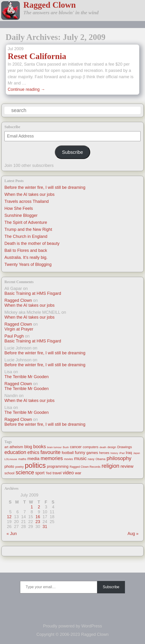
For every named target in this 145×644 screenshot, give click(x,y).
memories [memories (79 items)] (52, 458)
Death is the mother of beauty (32, 243)
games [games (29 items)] (92, 453)
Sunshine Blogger (21, 215)
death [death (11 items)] (103, 447)
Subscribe (72, 152)
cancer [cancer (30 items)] (76, 447)
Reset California (37, 56)
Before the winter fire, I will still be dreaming (45, 187)
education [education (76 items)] (15, 452)
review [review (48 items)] (127, 466)
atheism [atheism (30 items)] (16, 447)
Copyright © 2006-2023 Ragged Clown (72, 634)
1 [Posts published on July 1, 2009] (32, 507)
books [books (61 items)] (40, 447)
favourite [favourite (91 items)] (51, 452)
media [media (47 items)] (34, 459)
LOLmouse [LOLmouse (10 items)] (11, 459)
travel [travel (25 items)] (57, 473)
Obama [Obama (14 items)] (100, 459)
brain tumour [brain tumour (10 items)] (54, 447)
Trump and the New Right (28, 229)
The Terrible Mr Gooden (27, 377)
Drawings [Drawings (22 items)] (125, 447)
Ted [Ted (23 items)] (49, 473)
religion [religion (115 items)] (110, 466)
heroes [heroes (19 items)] (104, 453)
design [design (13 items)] (112, 447)
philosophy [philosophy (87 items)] (119, 458)
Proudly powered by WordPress (73, 626)
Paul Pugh (14, 336)
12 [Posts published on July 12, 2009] (9, 517)
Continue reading (26, 89)
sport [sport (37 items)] (40, 473)
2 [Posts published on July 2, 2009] (39, 507)
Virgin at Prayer (19, 329)
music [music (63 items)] (80, 458)
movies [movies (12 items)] (69, 459)
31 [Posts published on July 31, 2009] (45, 527)
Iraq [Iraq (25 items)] (129, 453)
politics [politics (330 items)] (35, 465)
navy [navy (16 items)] (91, 459)
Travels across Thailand (27, 201)
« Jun (12, 534)
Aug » (133, 534)
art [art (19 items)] (6, 447)
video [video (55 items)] (68, 473)
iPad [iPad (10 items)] (122, 453)
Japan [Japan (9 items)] (136, 453)
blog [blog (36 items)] (28, 447)
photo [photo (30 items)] (9, 466)
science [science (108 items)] (25, 472)
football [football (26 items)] (68, 453)
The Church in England (26, 236)
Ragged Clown (50, 5)
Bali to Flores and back (26, 250)
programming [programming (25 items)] (58, 466)
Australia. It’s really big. (26, 257)
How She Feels (19, 208)
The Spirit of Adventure (26, 222)
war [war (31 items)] (78, 473)
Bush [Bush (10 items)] (66, 447)
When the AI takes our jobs (29, 194)
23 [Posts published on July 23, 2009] (38, 522)
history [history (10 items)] (114, 453)
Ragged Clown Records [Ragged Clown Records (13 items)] (85, 467)
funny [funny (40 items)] (80, 453)
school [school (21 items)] (9, 473)
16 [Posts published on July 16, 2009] (38, 517)
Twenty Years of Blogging (28, 264)
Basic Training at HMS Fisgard (33, 293)
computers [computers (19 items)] (91, 447)
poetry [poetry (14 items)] (20, 467)
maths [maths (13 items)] (22, 459)
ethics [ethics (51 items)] (33, 452)
